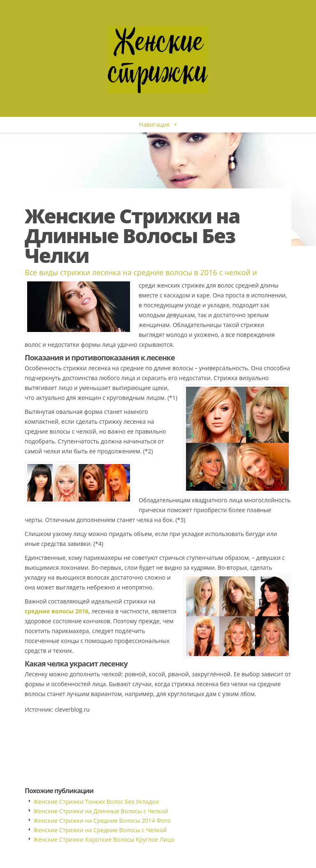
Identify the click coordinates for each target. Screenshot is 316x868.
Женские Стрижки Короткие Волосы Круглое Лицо (104, 839)
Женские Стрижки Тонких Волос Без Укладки (96, 802)
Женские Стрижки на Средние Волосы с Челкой (100, 830)
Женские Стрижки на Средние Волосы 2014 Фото (102, 820)
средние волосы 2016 (57, 611)
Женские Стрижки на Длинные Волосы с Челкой (101, 811)
